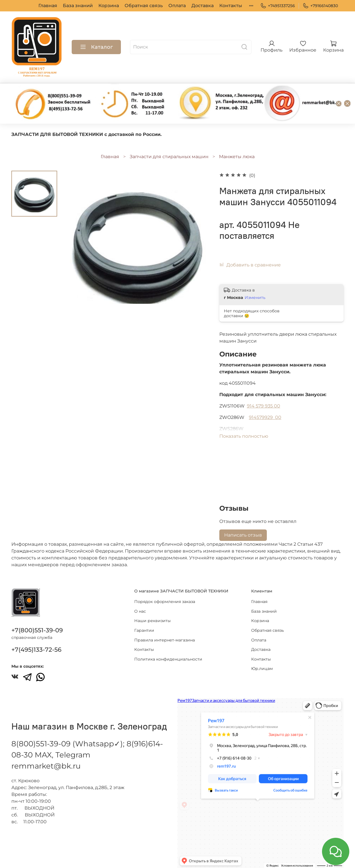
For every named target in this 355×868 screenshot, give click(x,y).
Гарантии (144, 630)
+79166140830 (320, 6)
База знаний (54, 6)
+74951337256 (278, 6)
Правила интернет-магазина (165, 640)
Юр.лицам (237, 6)
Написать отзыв (243, 535)
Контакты (207, 6)
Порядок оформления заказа (165, 602)
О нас (140, 611)
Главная (24, 6)
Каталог (96, 47)
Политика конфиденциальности (168, 659)
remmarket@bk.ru (46, 766)
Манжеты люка (237, 157)
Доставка (179, 6)
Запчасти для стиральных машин (169, 157)
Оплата (153, 6)
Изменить (255, 298)
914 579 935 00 (264, 406)
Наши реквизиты (152, 621)
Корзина (85, 6)
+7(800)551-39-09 (37, 630)
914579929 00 (265, 417)
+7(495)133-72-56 (36, 650)
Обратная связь (120, 6)
